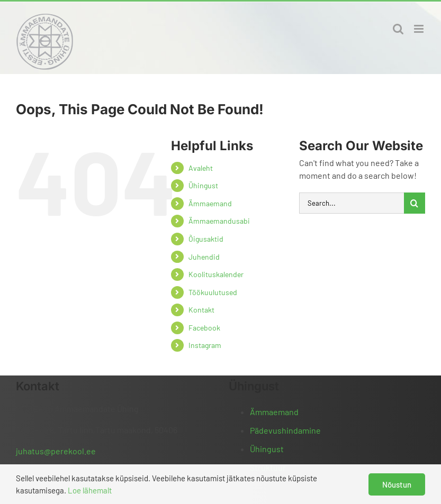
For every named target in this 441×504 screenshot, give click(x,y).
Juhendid (204, 257)
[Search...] (352, 203)
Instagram (205, 345)
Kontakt (201, 310)
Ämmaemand (210, 203)
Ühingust (203, 185)
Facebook (204, 328)
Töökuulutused (213, 292)
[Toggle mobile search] (398, 29)
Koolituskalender (216, 274)
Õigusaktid (206, 239)
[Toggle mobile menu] (420, 29)
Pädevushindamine (285, 430)
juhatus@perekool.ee (56, 451)
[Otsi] (415, 203)
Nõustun (397, 484)
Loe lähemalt (90, 490)
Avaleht (201, 168)
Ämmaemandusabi (219, 221)
